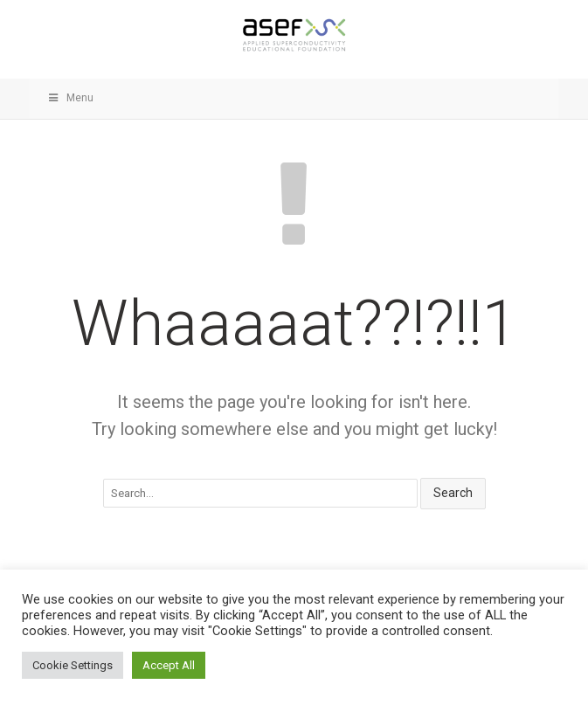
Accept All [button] (169, 665)
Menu (71, 98)
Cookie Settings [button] (73, 665)
